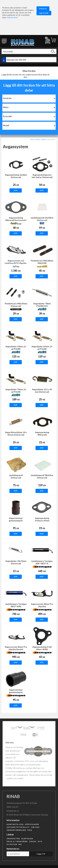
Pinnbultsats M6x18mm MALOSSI (42, 262)
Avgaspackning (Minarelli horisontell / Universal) (16, 220)
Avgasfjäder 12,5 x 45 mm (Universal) (42, 391)
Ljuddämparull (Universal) (16, 476)
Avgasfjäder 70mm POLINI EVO (42, 305)
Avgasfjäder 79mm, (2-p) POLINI (16, 391)
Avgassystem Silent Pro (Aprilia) (42, 605)
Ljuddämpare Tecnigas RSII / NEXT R (42, 562)
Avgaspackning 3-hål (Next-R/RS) (42, 648)
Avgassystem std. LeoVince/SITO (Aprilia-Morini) (16, 263)
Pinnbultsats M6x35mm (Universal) (16, 305)
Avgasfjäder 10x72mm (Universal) (16, 562)
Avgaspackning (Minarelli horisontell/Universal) (42, 435)
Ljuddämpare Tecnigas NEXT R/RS (16, 605)
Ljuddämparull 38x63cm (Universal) (42, 476)
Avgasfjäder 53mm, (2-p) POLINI (16, 348)
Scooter (37, 139)
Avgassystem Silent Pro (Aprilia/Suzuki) (16, 648)
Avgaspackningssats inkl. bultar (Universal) (42, 176)
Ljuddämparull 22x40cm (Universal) (42, 219)
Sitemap (44, 815)
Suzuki (43, 139)
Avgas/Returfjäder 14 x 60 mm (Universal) (16, 433)
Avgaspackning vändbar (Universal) (16, 176)
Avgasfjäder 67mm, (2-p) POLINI (42, 348)
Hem (32, 139)
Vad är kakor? (12, 17)
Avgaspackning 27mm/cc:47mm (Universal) (42, 521)
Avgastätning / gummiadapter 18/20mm (16, 521)
